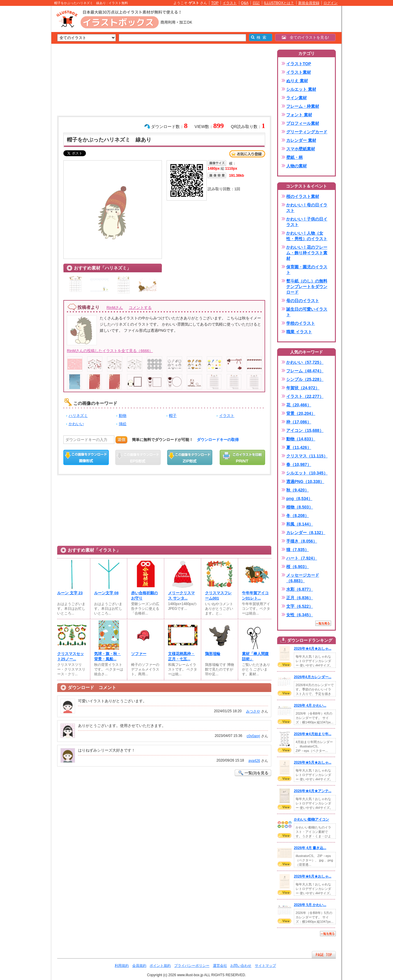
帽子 (173, 416)
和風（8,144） (300, 524)
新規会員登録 (309, 3)
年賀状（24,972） (303, 388)
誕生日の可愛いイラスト (307, 312)
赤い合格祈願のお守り (144, 596)
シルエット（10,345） (307, 473)
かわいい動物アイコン (311, 819)
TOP (215, 3)
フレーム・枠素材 (303, 106)
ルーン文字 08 (106, 593)
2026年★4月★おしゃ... (313, 649)
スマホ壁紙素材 (301, 149)
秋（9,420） (298, 490)
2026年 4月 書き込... (310, 848)
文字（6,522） (300, 606)
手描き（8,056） (302, 541)
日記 (256, 3)
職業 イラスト (299, 332)
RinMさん (115, 308)
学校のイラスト (301, 323)
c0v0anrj (253, 736)
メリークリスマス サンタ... (181, 596)
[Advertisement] (23, 97)
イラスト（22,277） (305, 396)
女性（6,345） (300, 615)
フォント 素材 (299, 115)
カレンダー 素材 (301, 140)
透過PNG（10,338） (305, 481)
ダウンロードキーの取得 (218, 440)
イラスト (230, 3)
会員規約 (139, 966)
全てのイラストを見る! (305, 37)
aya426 (254, 761)
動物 (123, 416)
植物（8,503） (300, 507)
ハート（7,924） (302, 558)
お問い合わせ (241, 966)
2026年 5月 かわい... (310, 905)
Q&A (245, 3)
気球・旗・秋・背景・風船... (107, 656)
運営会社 (220, 966)
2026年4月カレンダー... (313, 677)
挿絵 (123, 424)
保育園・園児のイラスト (307, 270)
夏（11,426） (299, 447)
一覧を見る (323, 623)
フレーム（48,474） (305, 371)
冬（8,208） (298, 516)
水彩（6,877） (300, 589)
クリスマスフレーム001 (218, 596)
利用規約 (122, 966)
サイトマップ (265, 966)
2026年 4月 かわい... (310, 705)
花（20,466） (299, 405)
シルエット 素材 (301, 89)
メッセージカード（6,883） (303, 578)
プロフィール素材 (303, 123)
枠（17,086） (299, 422)
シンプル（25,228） (305, 379)
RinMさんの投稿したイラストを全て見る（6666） (110, 351)
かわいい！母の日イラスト (307, 208)
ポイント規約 (160, 966)
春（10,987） (299, 464)
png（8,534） (299, 499)
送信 (121, 440)
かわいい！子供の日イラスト (307, 222)
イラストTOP (299, 64)
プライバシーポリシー (192, 966)
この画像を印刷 (242, 457)
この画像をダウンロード (86, 457)
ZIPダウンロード (190, 457)
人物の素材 (297, 166)
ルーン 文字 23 (70, 593)
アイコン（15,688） (305, 430)
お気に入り (247, 154)
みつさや (253, 711)
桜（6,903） (298, 567)
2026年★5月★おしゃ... (313, 762)
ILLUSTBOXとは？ (279, 3)
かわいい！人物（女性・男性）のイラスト (307, 236)
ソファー (139, 654)
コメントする (140, 308)
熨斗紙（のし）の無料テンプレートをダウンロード (307, 287)
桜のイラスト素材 (303, 196)
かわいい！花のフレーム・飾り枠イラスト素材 (307, 253)
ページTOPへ (324, 955)
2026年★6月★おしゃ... (313, 876)
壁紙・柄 (294, 157)
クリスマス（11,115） (307, 456)
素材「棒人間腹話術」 (255, 656)
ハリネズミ (78, 416)
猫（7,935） (298, 550)
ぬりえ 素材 (297, 81)
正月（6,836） (300, 598)
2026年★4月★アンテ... (313, 791)
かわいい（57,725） (305, 362)
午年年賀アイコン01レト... (255, 596)
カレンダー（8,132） (306, 533)
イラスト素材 (299, 72)
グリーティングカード (307, 132)
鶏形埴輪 (213, 654)
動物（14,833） (301, 439)
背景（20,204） (301, 413)
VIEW (284, 665)
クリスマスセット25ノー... (71, 656)
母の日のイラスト (303, 301)
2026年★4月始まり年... (313, 734)
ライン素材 (297, 98)
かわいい (76, 424)
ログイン (331, 3)
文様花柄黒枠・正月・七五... (181, 656)
